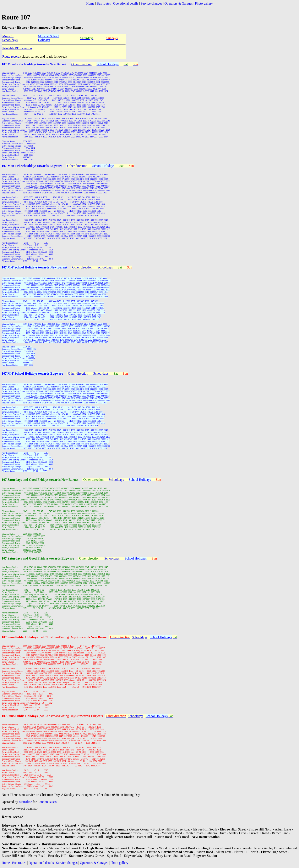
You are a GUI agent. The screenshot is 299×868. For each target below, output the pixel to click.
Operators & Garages (179, 3)
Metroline (25, 802)
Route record (11, 56)
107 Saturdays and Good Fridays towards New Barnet (40, 480)
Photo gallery (204, 3)
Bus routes (104, 3)
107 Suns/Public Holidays (20, 637)
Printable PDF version (17, 48)
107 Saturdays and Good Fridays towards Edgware (38, 558)
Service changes (151, 3)
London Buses (47, 802)
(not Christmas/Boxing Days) (73, 637)
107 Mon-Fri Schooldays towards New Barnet (34, 64)
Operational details (126, 3)
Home (90, 3)
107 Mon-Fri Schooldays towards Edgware (32, 166)
